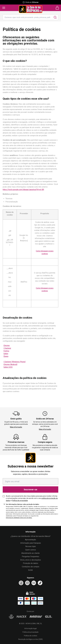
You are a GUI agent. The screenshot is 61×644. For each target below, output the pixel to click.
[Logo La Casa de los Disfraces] (31, 9)
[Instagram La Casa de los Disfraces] (27, 583)
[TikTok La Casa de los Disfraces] (40, 583)
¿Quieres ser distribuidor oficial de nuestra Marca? (30, 536)
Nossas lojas (31, 546)
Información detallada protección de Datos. (19, 518)
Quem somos (31, 550)
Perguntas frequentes (30, 557)
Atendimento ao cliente (30, 553)
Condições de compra (30, 567)
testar (30, 570)
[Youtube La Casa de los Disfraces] (34, 583)
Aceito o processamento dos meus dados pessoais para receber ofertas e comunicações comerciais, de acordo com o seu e (32, 498)
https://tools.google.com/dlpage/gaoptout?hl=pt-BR (23, 190)
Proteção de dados (31, 563)
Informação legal (30, 628)
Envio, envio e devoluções (31, 560)
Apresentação (30, 540)
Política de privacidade (20, 501)
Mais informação (16, 427)
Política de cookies (31, 636)
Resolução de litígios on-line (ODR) (30, 639)
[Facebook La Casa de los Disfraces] (21, 583)
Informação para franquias (31, 543)
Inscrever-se (30, 489)
